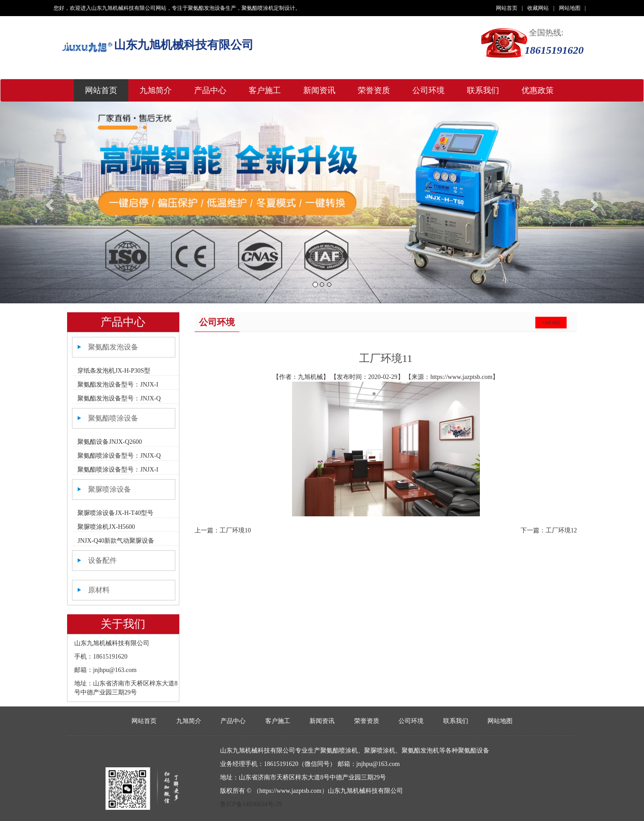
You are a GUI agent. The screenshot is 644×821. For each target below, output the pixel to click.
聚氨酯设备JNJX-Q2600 (110, 442)
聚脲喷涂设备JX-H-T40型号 (115, 513)
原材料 (99, 590)
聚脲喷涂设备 (110, 489)
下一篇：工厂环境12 (549, 530)
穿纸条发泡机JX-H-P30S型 (114, 371)
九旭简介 (156, 90)
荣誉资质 (374, 90)
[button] (48, 202)
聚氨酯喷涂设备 (113, 418)
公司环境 (428, 90)
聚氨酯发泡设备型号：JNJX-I (118, 385)
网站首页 (509, 8)
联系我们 (483, 90)
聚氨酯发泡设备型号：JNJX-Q (119, 398)
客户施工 (265, 90)
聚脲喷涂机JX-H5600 (106, 527)
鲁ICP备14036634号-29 (251, 804)
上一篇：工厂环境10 (223, 530)
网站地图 (572, 8)
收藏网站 (541, 8)
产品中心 (210, 90)
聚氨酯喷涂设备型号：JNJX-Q (119, 456)
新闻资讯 (319, 90)
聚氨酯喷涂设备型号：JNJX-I (118, 470)
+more (551, 323)
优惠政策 (538, 90)
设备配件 (102, 560)
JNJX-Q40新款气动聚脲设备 (116, 541)
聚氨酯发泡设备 (113, 347)
